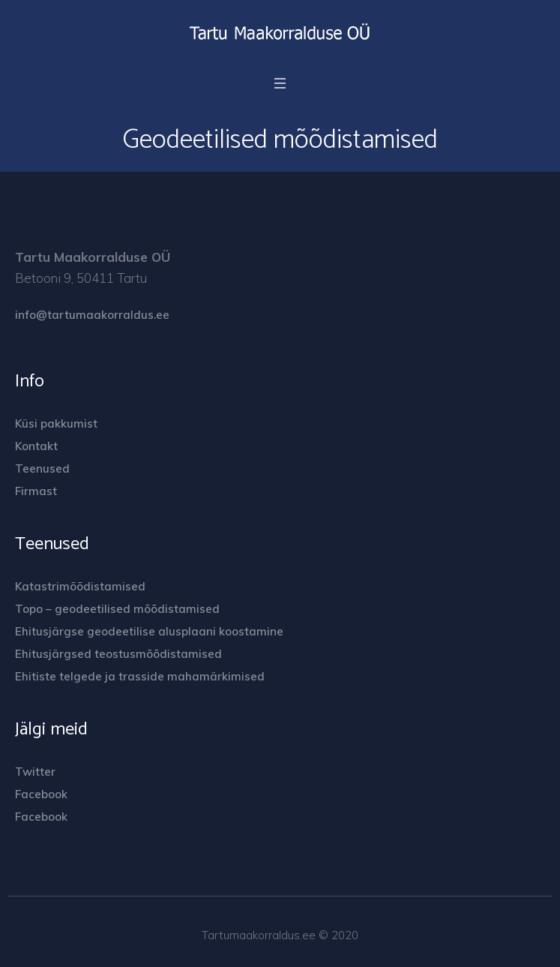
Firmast (36, 491)
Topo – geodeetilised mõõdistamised (117, 609)
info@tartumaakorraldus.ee (92, 315)
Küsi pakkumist (56, 423)
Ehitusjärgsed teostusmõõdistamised (118, 654)
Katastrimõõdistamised (80, 586)
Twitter (35, 772)
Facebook (41, 794)
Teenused (42, 468)
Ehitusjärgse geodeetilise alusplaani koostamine (149, 631)
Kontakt (36, 446)
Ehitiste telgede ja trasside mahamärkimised (140, 676)
